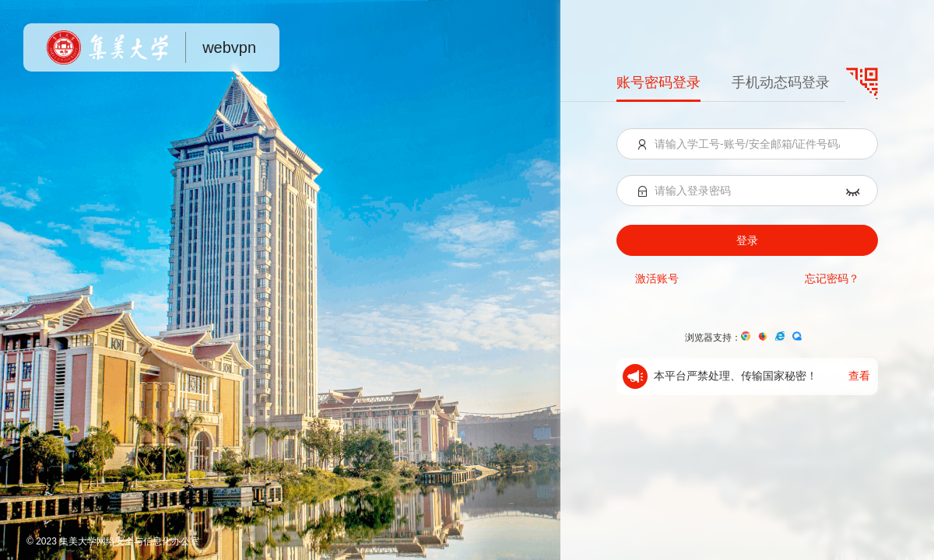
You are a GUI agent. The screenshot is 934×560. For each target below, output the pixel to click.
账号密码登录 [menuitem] (658, 82)
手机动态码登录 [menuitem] (781, 82)
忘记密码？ (832, 278)
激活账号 (657, 278)
